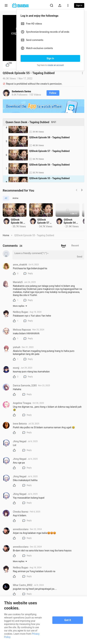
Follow (53, 93)
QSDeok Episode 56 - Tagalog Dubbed (22, 230)
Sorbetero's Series (21, 91)
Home (6, 244)
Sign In (50, 58)
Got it (68, 620)
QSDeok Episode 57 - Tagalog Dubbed (64, 230)
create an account (56, 65)
